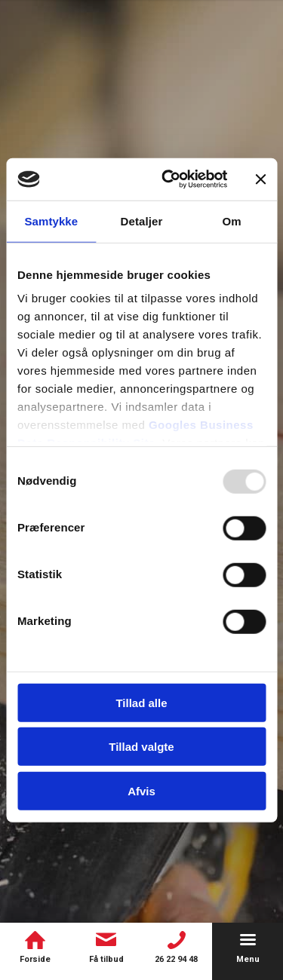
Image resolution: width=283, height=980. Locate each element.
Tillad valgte (141, 747)
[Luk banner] (260, 179)
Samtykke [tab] (51, 220)
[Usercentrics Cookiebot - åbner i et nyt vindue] (169, 179)
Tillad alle (141, 702)
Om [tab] (232, 220)
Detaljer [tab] (142, 220)
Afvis (141, 790)
